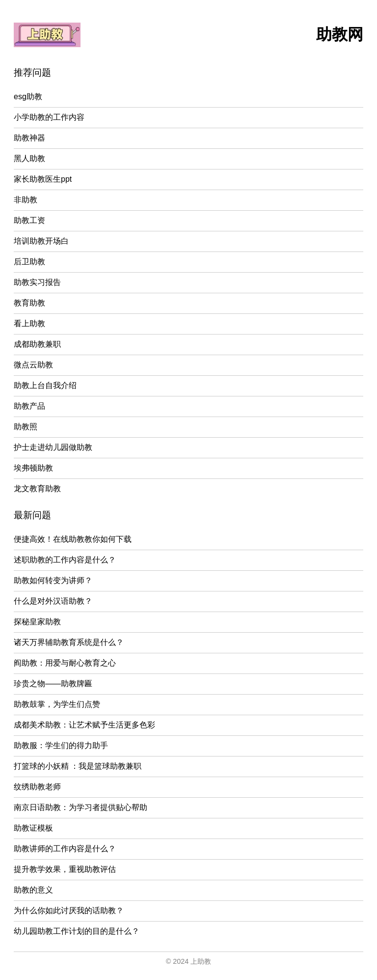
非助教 (26, 200)
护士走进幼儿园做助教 (53, 447)
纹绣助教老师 (37, 787)
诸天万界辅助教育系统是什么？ (69, 642)
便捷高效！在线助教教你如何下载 (73, 539)
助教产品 (29, 406)
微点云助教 (33, 365)
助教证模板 (33, 828)
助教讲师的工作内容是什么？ (65, 849)
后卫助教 (29, 262)
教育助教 (29, 303)
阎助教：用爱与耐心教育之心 (65, 663)
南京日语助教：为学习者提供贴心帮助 (81, 807)
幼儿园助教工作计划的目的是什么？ (77, 931)
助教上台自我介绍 (45, 385)
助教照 (26, 427)
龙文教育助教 (37, 489)
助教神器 (29, 138)
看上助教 (29, 323)
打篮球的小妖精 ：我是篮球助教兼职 (78, 766)
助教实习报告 (37, 282)
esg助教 (28, 97)
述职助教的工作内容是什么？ (65, 560)
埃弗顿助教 (33, 468)
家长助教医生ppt (43, 179)
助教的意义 (33, 890)
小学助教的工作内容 (49, 117)
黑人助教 (29, 158)
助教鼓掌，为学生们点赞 (57, 704)
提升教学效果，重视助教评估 (65, 869)
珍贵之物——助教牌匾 (53, 684)
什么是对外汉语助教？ (53, 601)
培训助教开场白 (41, 241)
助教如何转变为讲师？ (53, 580)
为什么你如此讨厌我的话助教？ (69, 910)
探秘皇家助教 (37, 622)
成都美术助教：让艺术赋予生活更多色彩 (84, 725)
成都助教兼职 (37, 344)
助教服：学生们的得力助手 (61, 745)
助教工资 (29, 220)
